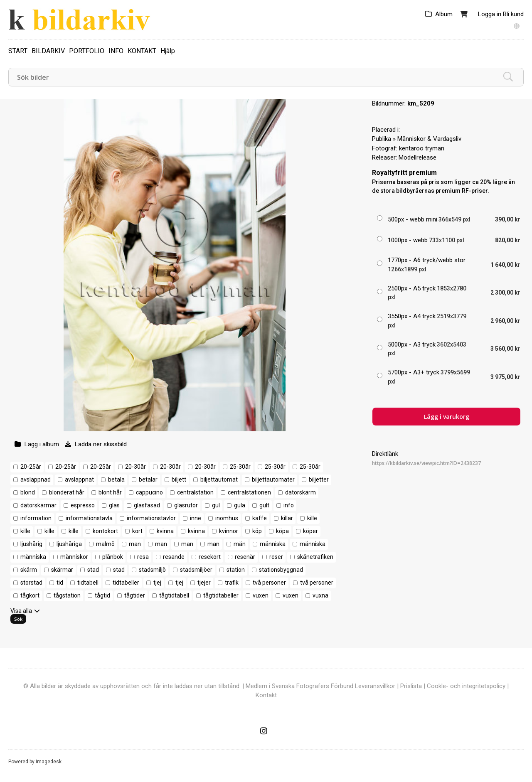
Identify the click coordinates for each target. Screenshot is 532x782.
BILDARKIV (48, 51)
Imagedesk (49, 762)
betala (116, 480)
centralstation (195, 492)
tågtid (102, 595)
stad (93, 570)
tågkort (30, 595)
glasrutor (186, 505)
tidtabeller (126, 583)
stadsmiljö (152, 570)
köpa (282, 531)
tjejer (204, 583)
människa (273, 544)
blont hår (110, 492)
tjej (157, 583)
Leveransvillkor (375, 686)
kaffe (260, 518)
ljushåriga (69, 544)
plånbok (113, 557)
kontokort (105, 531)
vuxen (261, 595)
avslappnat (79, 480)
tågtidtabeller (221, 595)
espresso (83, 505)
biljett (179, 480)
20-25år (31, 467)
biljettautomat (219, 480)
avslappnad (36, 480)
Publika (382, 139)
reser (276, 557)
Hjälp (168, 51)
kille (312, 518)
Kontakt (266, 695)
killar (287, 518)
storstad (31, 583)
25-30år (240, 467)
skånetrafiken (315, 557)
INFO (116, 51)
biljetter (319, 480)
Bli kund (513, 14)
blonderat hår (67, 492)
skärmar (62, 570)
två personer (269, 583)
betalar (148, 480)
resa (143, 557)
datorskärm (300, 492)
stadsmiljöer (196, 570)
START (18, 51)
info (289, 505)
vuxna (320, 595)
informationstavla (89, 518)
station (236, 570)
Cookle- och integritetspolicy (466, 686)
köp (257, 531)
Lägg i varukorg (447, 417)
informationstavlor (151, 518)
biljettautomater (273, 480)
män (240, 544)
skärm (29, 570)
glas (114, 505)
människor (74, 557)
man (135, 544)
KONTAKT (142, 51)
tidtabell (88, 583)
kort (137, 531)
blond (28, 492)
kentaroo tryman (422, 148)
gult (264, 505)
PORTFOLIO (87, 51)
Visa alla (21, 611)
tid (60, 583)
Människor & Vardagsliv (429, 139)
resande (174, 557)
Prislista (411, 686)
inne (196, 518)
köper (310, 531)
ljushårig (31, 544)
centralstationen (249, 492)
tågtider (135, 595)
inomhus (227, 518)
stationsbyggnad (281, 570)
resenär (245, 557)
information (36, 518)
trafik (232, 583)
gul (216, 505)
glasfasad (147, 505)
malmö (105, 544)
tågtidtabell (174, 595)
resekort (210, 557)
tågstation (67, 595)
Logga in (490, 14)
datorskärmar (38, 505)
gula (240, 505)
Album (444, 14)
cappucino (149, 492)
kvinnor (229, 531)
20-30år (135, 467)
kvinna (165, 531)
